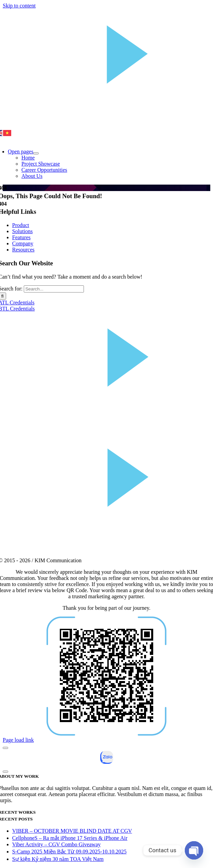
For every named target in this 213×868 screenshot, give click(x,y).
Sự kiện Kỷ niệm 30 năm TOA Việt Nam (58, 859)
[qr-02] (106, 734)
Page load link (18, 740)
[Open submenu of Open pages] (36, 153)
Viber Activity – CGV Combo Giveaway (57, 844)
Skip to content (19, 6)
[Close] (5, 748)
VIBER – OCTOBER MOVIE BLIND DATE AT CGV (72, 831)
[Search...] (54, 289)
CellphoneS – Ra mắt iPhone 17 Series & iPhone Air (70, 838)
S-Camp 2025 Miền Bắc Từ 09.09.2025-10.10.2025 (69, 852)
